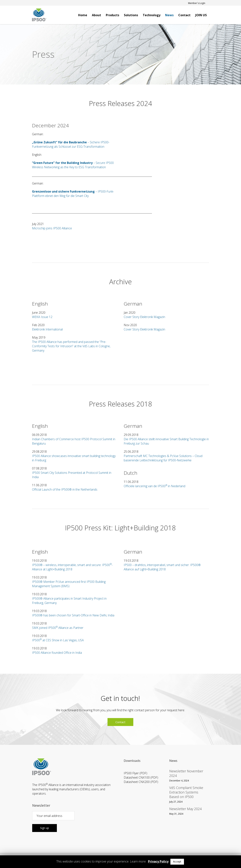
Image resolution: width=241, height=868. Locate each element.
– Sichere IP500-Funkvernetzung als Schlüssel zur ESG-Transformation (71, 144)
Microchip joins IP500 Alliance (52, 228)
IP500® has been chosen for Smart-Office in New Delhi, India (73, 615)
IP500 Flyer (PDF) (135, 773)
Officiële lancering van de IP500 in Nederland (154, 486)
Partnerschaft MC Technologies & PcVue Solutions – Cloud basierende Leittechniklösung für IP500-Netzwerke (163, 458)
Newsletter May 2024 (185, 809)
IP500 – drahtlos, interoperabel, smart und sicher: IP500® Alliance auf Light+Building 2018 (162, 567)
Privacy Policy (158, 861)
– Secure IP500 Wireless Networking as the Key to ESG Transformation (73, 165)
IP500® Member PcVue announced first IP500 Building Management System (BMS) (69, 584)
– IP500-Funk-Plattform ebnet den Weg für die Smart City (73, 194)
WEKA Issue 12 (42, 317)
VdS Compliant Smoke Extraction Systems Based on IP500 (186, 792)
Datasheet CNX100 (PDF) (141, 777)
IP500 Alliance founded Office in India (57, 653)
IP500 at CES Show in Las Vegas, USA (58, 640)
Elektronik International (47, 329)
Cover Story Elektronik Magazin (144, 317)
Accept (177, 861)
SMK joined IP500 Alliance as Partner (58, 628)
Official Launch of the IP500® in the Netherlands (65, 489)
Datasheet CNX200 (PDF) (141, 782)
